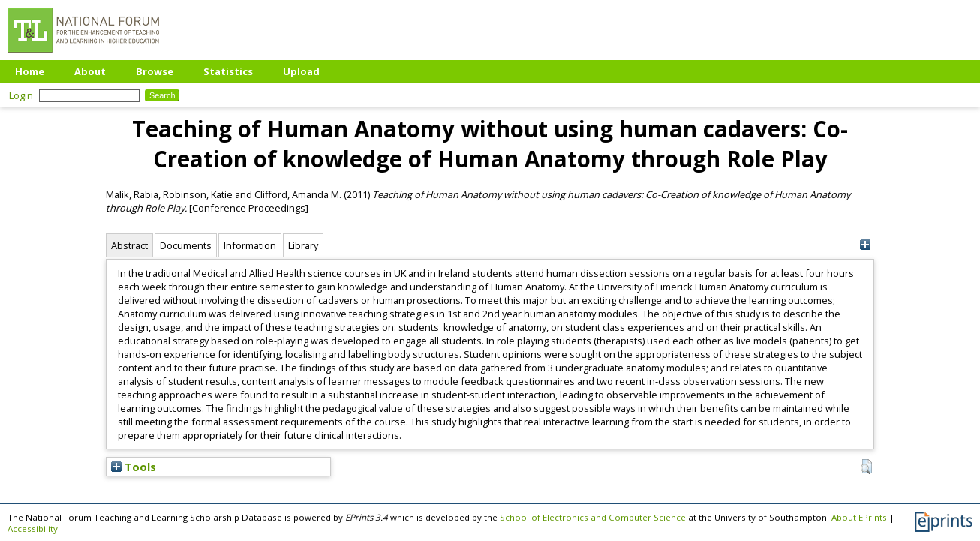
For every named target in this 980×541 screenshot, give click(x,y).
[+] (865, 245)
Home (30, 71)
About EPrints (859, 517)
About (90, 71)
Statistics (228, 71)
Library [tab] (303, 245)
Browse (155, 71)
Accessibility (33, 529)
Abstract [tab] (129, 245)
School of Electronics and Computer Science (593, 517)
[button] (866, 467)
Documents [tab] (186, 245)
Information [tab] (250, 245)
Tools (134, 467)
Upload (301, 71)
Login (21, 95)
